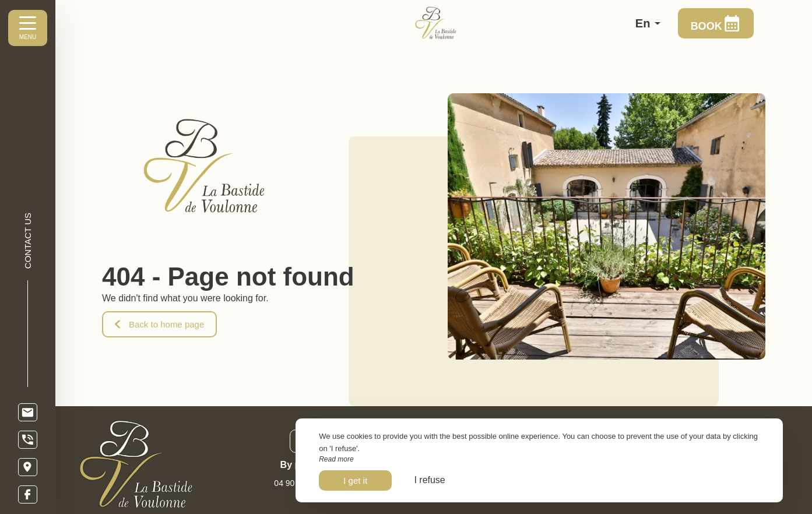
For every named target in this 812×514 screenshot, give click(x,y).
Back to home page (159, 324)
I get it (355, 480)
